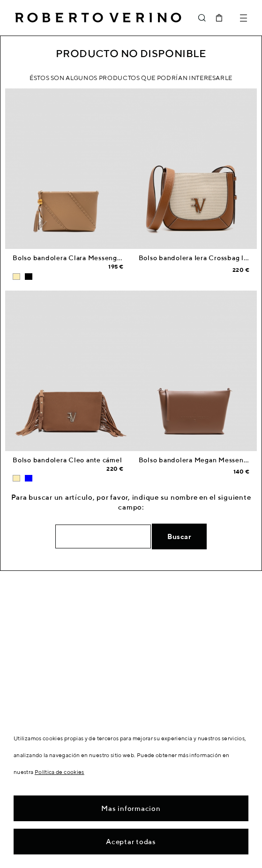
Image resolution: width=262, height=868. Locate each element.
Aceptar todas (131, 842)
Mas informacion (131, 808)
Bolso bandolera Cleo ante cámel (67, 460)
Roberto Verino (98, 18)
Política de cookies (60, 772)
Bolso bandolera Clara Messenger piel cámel (86, 258)
